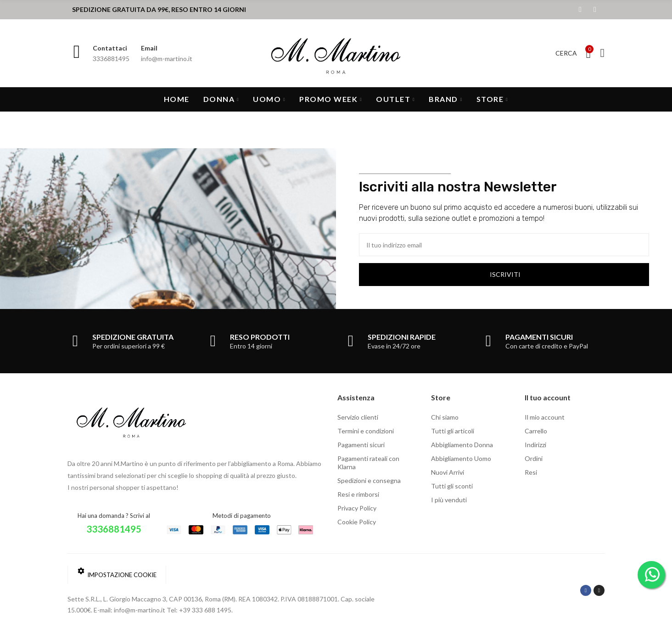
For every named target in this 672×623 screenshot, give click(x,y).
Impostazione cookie (117, 573)
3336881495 (114, 529)
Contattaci (110, 48)
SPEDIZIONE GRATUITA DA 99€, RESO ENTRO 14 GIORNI (159, 9)
